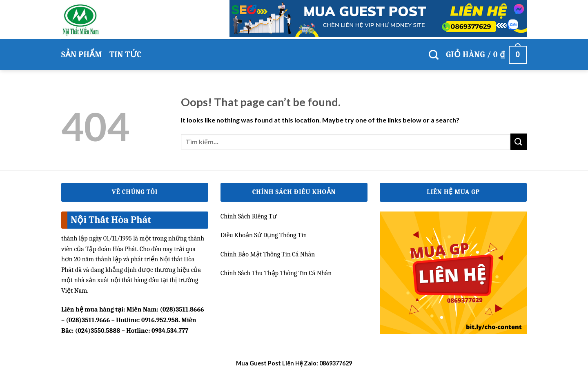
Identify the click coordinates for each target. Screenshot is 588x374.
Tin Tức (126, 55)
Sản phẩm (82, 55)
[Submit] (519, 141)
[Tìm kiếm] (434, 55)
